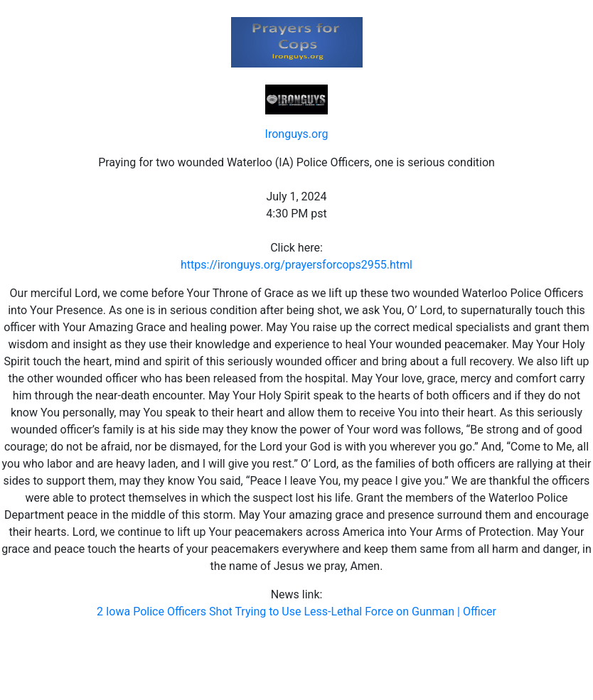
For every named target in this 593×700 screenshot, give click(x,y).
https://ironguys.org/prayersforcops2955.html (296, 265)
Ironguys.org (297, 134)
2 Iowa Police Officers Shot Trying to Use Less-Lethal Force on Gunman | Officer (296, 612)
